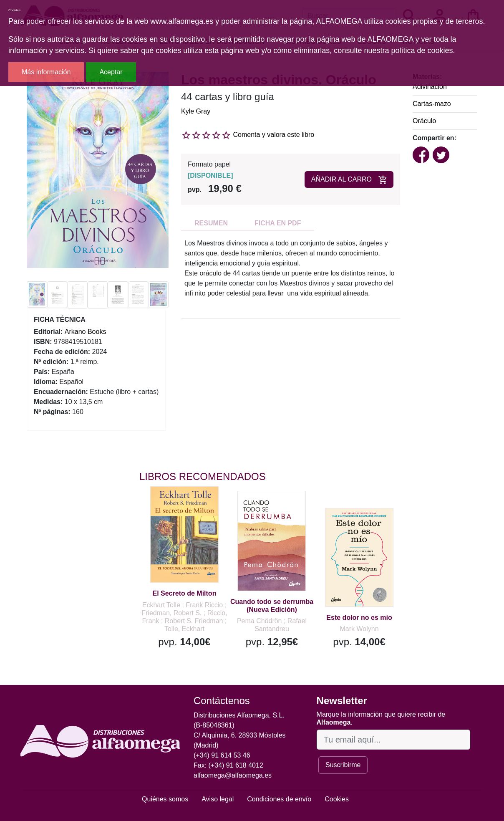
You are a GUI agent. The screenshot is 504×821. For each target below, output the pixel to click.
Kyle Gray (196, 111)
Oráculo (424, 121)
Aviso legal (218, 799)
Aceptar (111, 72)
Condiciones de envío (279, 799)
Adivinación (430, 87)
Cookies (337, 799)
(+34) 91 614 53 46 (222, 755)
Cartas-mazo (432, 104)
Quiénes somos (165, 799)
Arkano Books (86, 332)
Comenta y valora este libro (273, 135)
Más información (46, 72)
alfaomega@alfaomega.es (233, 775)
